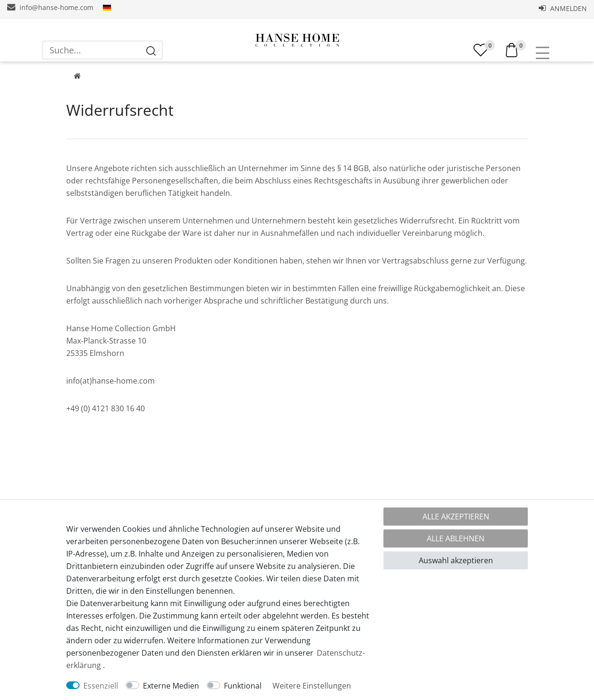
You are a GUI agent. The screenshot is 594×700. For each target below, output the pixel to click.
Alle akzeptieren (456, 517)
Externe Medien (171, 686)
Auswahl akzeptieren (456, 560)
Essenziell (101, 686)
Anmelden (563, 8)
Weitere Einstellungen (312, 686)
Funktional (243, 686)
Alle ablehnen (456, 538)
